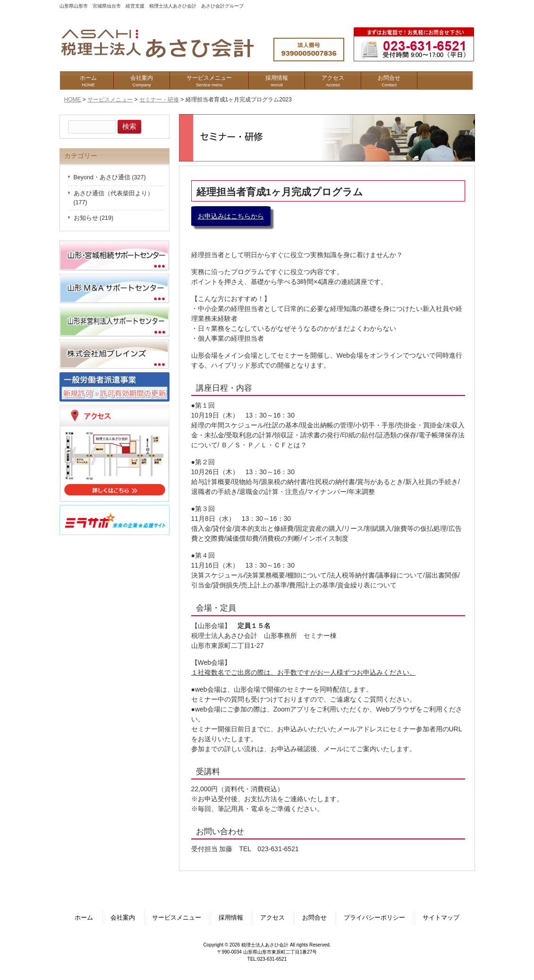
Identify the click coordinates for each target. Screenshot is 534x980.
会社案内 (123, 918)
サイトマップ (441, 918)
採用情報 (231, 918)
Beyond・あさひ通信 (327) (110, 177)
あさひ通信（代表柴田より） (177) (114, 198)
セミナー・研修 (159, 100)
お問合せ (314, 918)
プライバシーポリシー (374, 918)
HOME (73, 100)
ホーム (84, 918)
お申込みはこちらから (231, 216)
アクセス (272, 918)
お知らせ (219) (94, 218)
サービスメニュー (110, 100)
